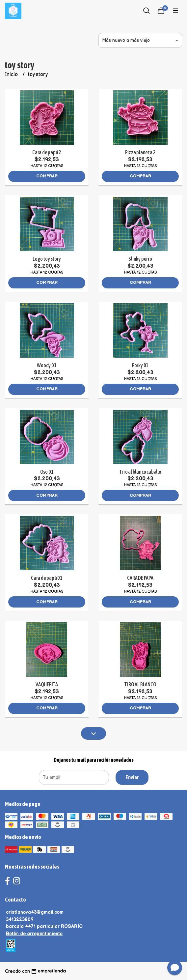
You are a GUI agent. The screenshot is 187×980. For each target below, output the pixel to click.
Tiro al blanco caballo (140, 472)
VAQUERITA (47, 684)
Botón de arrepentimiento (34, 934)
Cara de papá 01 (47, 578)
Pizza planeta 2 (140, 152)
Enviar (132, 777)
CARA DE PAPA (140, 578)
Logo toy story (47, 259)
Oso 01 (47, 472)
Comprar (47, 176)
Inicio (12, 75)
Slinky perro (140, 259)
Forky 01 (140, 365)
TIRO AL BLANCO (140, 684)
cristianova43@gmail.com (35, 912)
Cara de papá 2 (47, 152)
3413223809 (20, 920)
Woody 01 (47, 365)
